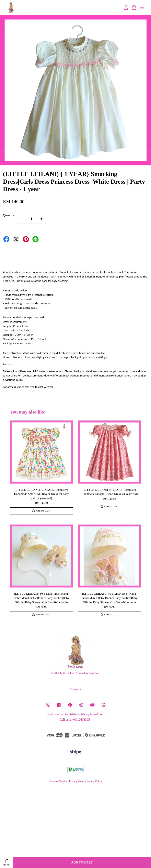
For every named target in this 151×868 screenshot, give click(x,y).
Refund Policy (94, 781)
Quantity (8, 215)
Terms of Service (58, 781)
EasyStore (94, 673)
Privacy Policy (77, 781)
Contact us (75, 689)
